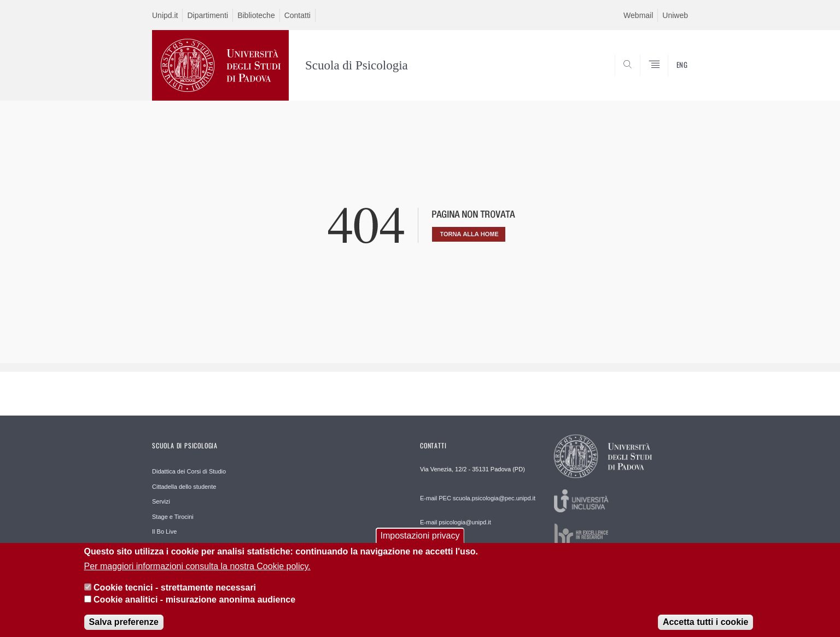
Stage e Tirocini (173, 517)
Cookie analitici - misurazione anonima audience (194, 606)
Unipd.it (165, 15)
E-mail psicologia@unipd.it (456, 522)
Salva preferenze (124, 629)
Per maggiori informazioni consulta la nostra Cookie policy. (197, 573)
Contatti (297, 15)
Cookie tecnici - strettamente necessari (175, 594)
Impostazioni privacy (420, 542)
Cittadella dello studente (184, 487)
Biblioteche (256, 15)
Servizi (161, 501)
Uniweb (675, 15)
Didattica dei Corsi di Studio (189, 471)
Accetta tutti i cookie (705, 629)
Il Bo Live (164, 531)
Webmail (638, 15)
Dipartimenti (208, 15)
